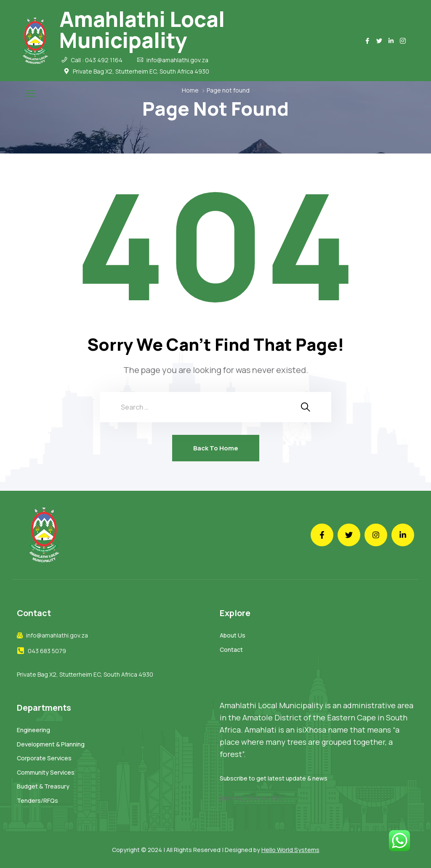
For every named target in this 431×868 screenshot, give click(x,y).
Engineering (33, 730)
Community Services (46, 772)
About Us (233, 635)
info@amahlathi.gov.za (177, 60)
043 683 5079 (47, 651)
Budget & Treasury (43, 786)
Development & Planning (51, 744)
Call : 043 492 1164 (97, 60)
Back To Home (216, 448)
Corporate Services (44, 758)
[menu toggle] (31, 93)
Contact (231, 650)
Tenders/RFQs (37, 801)
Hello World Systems (290, 850)
